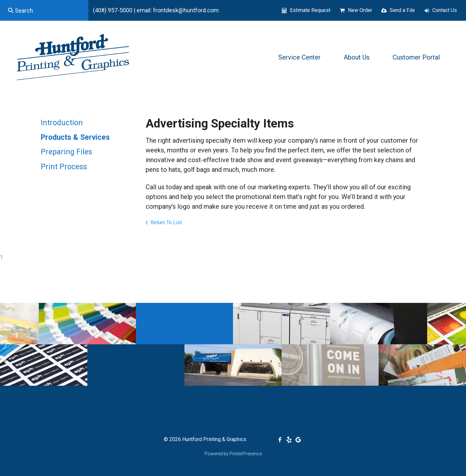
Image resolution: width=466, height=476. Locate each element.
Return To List (166, 222)
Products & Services (75, 137)
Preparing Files (67, 152)
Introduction (62, 123)
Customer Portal (416, 57)
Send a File (402, 10)
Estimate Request (310, 10)
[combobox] (44, 10)
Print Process (64, 167)
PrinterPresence (246, 454)
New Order (360, 10)
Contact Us (445, 10)
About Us (357, 57)
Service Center (300, 57)
